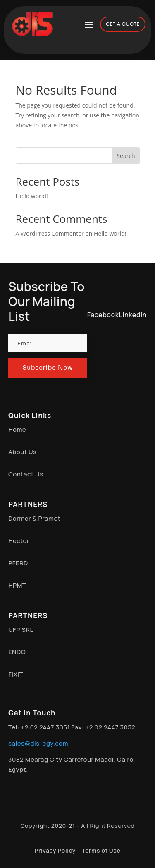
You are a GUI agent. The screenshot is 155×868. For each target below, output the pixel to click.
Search (126, 156)
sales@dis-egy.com (38, 743)
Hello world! (32, 196)
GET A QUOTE (123, 24)
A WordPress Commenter (50, 233)
